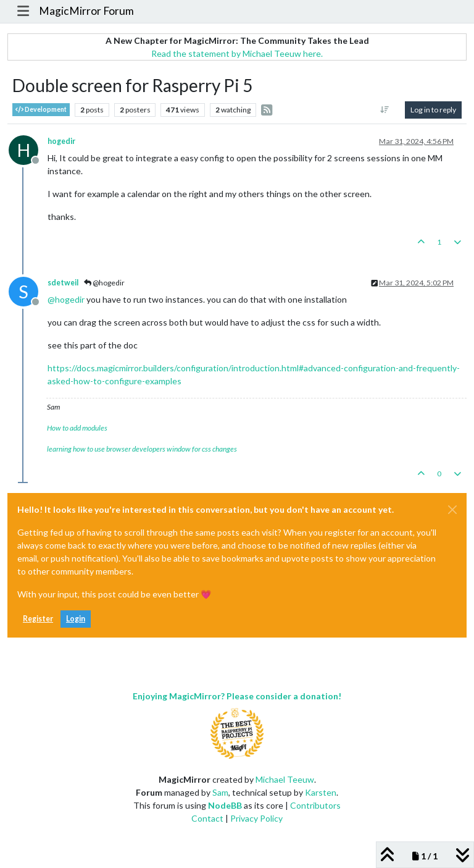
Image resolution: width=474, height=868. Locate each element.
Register (38, 619)
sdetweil (63, 283)
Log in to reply (433, 110)
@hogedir (104, 283)
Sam (220, 792)
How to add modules (77, 428)
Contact (207, 818)
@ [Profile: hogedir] (66, 299)
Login (76, 619)
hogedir (61, 141)
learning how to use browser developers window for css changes (142, 449)
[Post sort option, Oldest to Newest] (385, 110)
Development (41, 110)
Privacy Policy (256, 818)
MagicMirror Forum (86, 11)
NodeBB (225, 805)
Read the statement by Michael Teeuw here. (237, 53)
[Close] (452, 510)
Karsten (321, 792)
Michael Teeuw (285, 779)
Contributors (315, 805)
